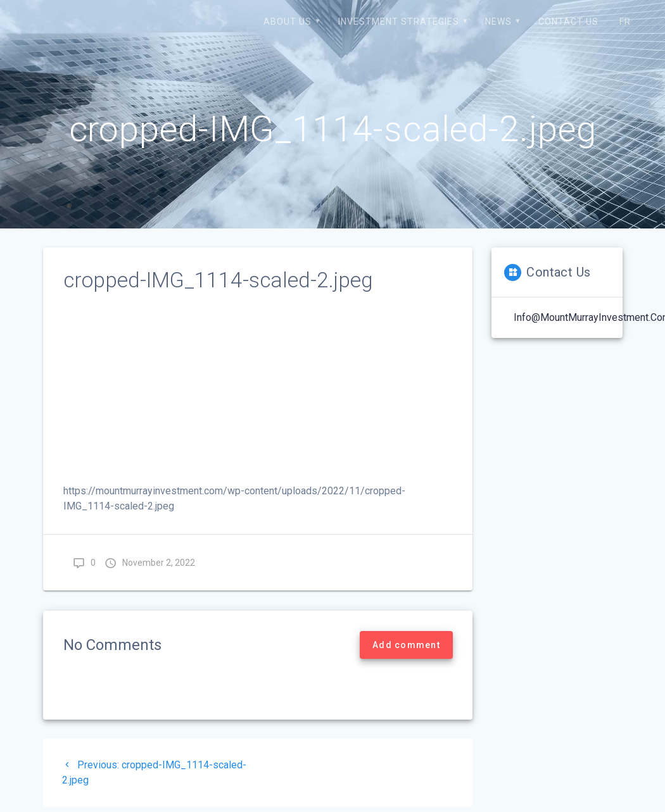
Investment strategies (399, 22)
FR (625, 22)
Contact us (568, 22)
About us (288, 22)
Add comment (406, 645)
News (498, 22)
